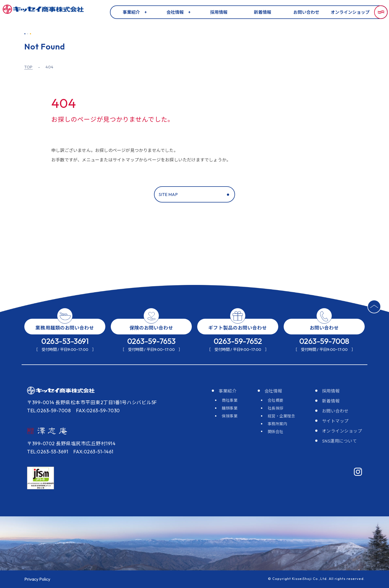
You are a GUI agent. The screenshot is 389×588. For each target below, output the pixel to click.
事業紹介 (131, 12)
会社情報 (175, 12)
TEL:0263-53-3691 (48, 452)
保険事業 (230, 416)
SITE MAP (168, 194)
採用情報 (219, 12)
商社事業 (230, 400)
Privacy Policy (37, 579)
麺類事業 (230, 408)
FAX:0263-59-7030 (98, 411)
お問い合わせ (306, 12)
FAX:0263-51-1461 (93, 452)
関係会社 (276, 432)
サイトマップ (335, 421)
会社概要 (276, 400)
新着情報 (263, 12)
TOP (28, 67)
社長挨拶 (276, 408)
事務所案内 (278, 424)
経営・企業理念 (281, 416)
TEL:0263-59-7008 (49, 411)
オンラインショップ (350, 12)
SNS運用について (340, 441)
